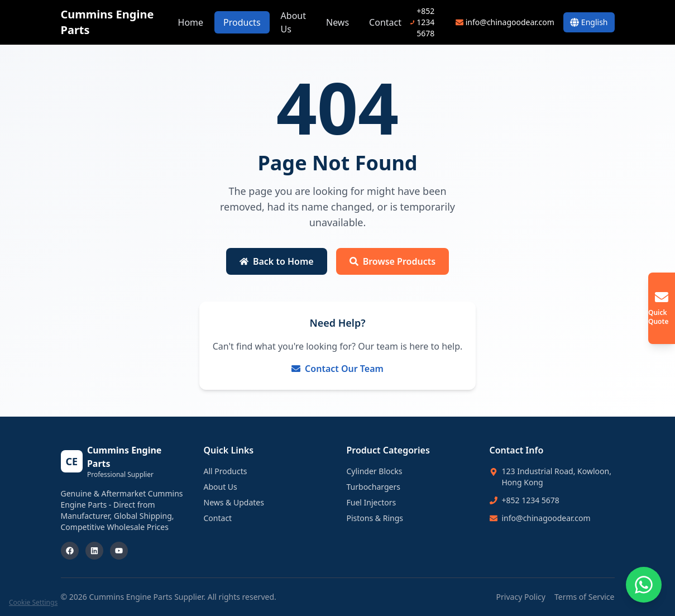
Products (242, 22)
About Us (293, 22)
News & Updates (234, 502)
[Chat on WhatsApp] (644, 585)
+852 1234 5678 (531, 500)
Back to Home (277, 261)
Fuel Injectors (372, 502)
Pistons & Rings (375, 518)
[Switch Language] (589, 22)
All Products (226, 471)
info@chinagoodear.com (546, 518)
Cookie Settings (33, 603)
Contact (385, 22)
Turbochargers (374, 487)
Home (191, 22)
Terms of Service (585, 597)
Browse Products (392, 261)
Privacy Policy (521, 597)
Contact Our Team (338, 369)
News (338, 22)
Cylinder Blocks (375, 471)
